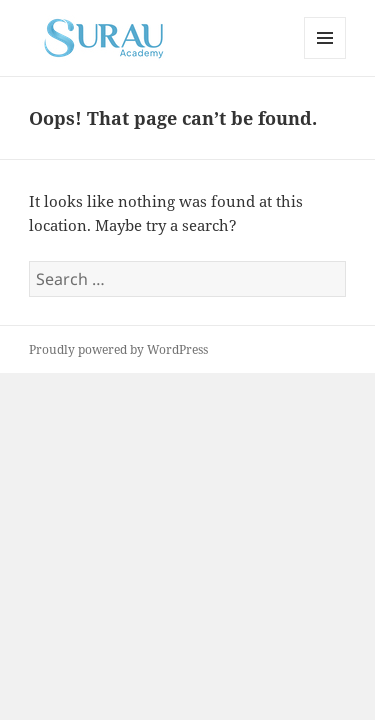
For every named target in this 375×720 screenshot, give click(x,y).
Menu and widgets (325, 58)
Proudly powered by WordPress (118, 349)
